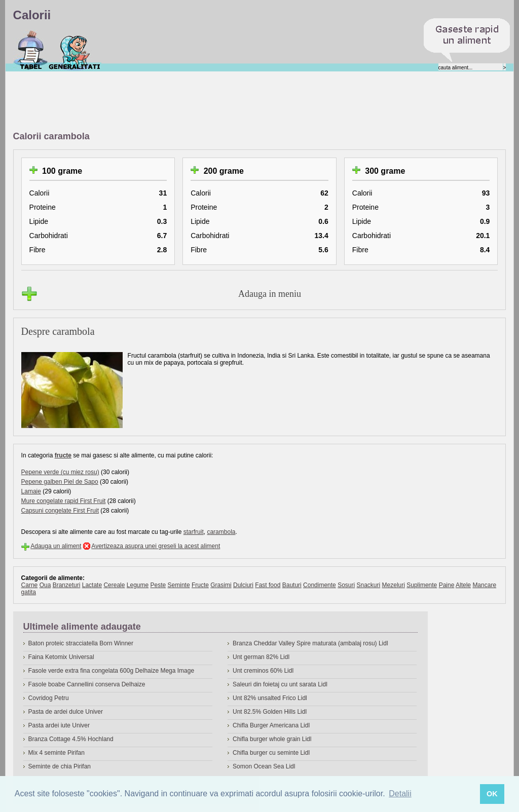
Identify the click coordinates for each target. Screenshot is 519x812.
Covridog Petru (49, 698)
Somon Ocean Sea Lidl (264, 766)
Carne (30, 585)
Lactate (92, 585)
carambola (221, 532)
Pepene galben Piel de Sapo (60, 482)
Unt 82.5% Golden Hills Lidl (270, 712)
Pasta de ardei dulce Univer (66, 712)
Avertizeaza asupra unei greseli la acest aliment (156, 546)
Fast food (268, 585)
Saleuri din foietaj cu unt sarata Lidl (280, 684)
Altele (463, 585)
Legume (138, 585)
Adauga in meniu (270, 294)
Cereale (114, 585)
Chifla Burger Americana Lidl (271, 725)
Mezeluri (394, 585)
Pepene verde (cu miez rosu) (60, 472)
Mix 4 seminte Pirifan (57, 753)
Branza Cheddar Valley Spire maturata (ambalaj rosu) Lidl (310, 643)
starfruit (194, 532)
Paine (447, 585)
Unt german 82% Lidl (261, 657)
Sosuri (346, 585)
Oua (45, 585)
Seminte (179, 585)
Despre (75, 50)
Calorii (31, 50)
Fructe (200, 585)
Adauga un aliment (56, 546)
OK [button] (492, 794)
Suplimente (422, 585)
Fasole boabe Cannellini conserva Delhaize (87, 684)
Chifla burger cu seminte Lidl (271, 753)
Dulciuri (243, 585)
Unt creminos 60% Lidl (263, 671)
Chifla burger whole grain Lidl (272, 739)
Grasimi (221, 585)
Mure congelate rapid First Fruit (64, 501)
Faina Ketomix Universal (61, 657)
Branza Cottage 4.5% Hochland (71, 739)
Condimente (320, 585)
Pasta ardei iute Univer (59, 725)
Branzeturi (67, 585)
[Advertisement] (198, 102)
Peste (158, 585)
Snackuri (369, 585)
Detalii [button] (400, 794)
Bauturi (292, 585)
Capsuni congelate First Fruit (60, 511)
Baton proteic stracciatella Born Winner (81, 643)
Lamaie (31, 491)
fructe (63, 455)
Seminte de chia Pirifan (60, 766)
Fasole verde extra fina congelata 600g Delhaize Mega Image (112, 671)
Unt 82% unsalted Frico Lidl (270, 698)
